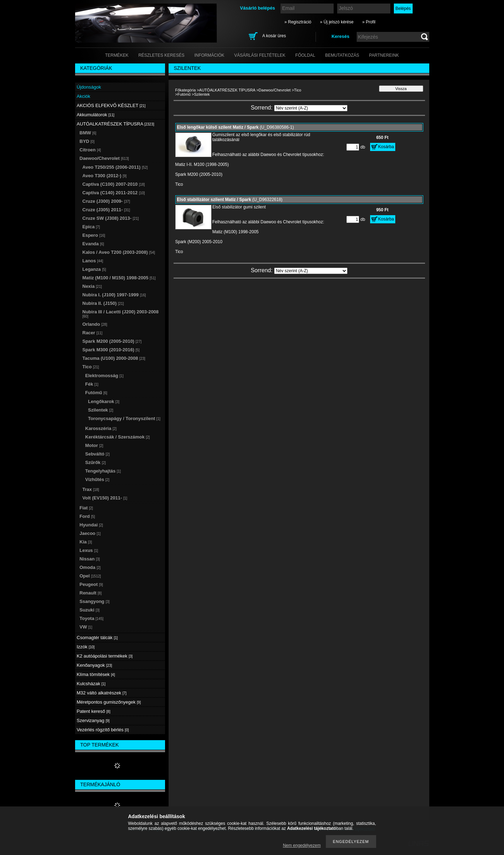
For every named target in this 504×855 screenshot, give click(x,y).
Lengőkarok (104, 401)
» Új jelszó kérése (337, 22)
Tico (298, 90)
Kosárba (386, 147)
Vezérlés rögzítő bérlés (103, 730)
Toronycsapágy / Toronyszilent (124, 418)
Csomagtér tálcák (97, 638)
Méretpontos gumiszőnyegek (109, 702)
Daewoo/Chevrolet (275, 90)
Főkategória (186, 90)
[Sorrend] (311, 108)
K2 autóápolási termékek (105, 656)
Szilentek (101, 410)
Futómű (184, 94)
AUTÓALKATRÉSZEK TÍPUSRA (227, 90)
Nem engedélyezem (302, 845)
